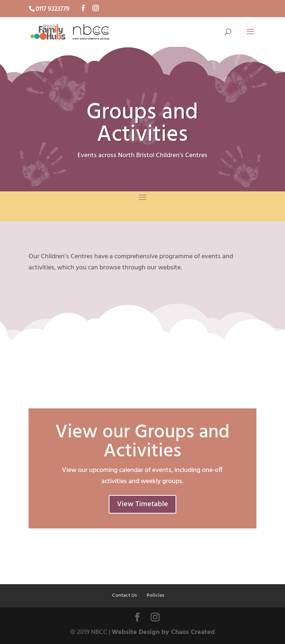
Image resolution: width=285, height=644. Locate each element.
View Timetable (142, 504)
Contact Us (125, 596)
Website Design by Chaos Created (163, 632)
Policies (155, 596)
